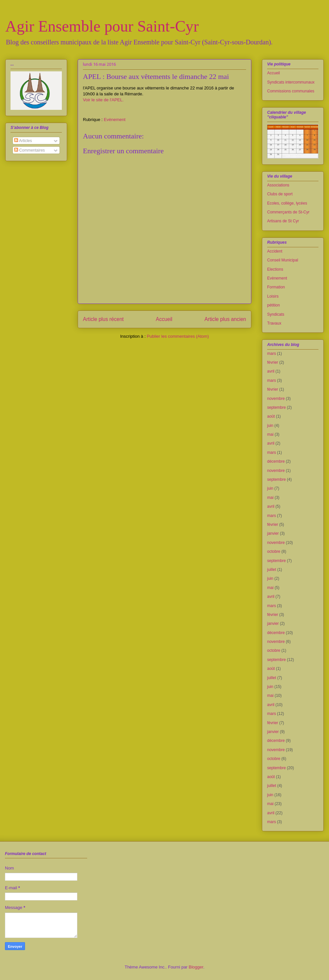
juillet (272, 570)
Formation (276, 287)
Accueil (164, 319)
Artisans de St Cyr (283, 221)
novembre (276, 399)
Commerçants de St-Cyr (288, 212)
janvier (273, 533)
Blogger (196, 967)
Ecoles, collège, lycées (287, 203)
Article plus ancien (225, 319)
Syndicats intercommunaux (291, 82)
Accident (275, 251)
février (273, 362)
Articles (23, 141)
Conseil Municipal (283, 260)
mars (272, 354)
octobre (274, 551)
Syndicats (276, 314)
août (271, 416)
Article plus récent (103, 319)
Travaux (274, 323)
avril (271, 371)
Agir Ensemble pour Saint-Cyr (102, 26)
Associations (278, 185)
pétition (274, 305)
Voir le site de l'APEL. (103, 100)
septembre (277, 407)
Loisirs (273, 296)
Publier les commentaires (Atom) (178, 336)
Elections (275, 269)
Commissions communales (291, 91)
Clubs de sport (280, 194)
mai (270, 434)
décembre (276, 461)
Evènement (115, 120)
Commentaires (29, 150)
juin (270, 426)
